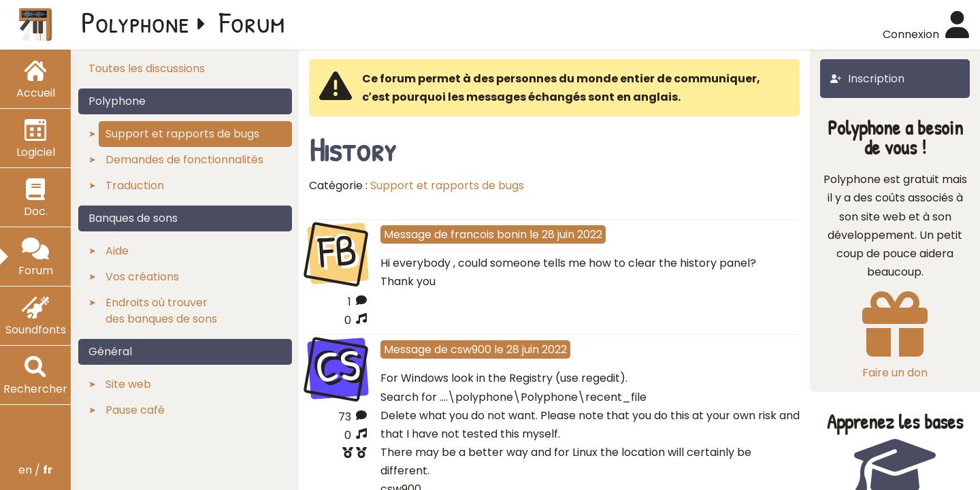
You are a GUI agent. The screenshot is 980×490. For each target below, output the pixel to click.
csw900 (471, 349)
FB (337, 252)
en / (35, 470)
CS (338, 367)
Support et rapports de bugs (447, 185)
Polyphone (135, 22)
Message (408, 234)
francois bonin (489, 234)
